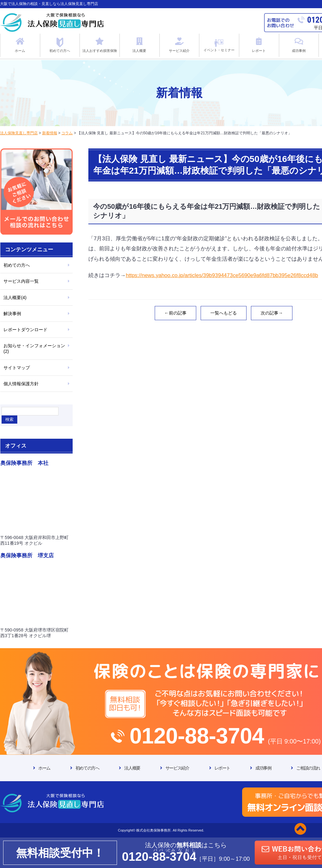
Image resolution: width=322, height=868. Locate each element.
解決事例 (12, 314)
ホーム (44, 768)
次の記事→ (272, 313)
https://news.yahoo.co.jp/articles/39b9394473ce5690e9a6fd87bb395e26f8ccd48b (222, 275)
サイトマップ (17, 368)
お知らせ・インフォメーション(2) (34, 348)
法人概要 (132, 768)
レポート (222, 768)
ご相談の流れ (308, 768)
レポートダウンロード (25, 330)
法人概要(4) (15, 298)
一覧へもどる (224, 313)
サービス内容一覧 (21, 281)
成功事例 (263, 768)
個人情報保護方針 (21, 384)
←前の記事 (175, 313)
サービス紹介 (177, 768)
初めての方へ (17, 265)
